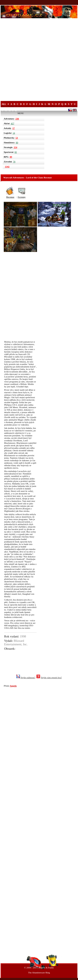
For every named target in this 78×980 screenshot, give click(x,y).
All (4, 104)
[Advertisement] (39, 60)
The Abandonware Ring (39, 973)
